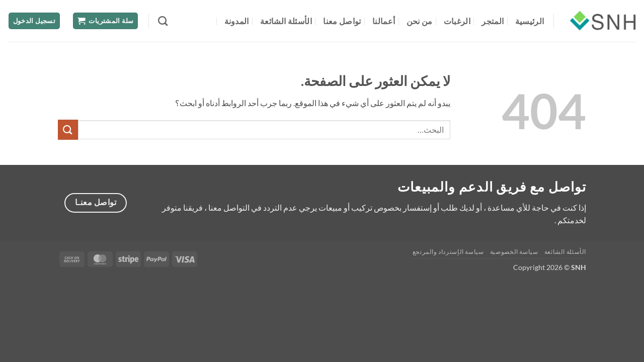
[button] (106, 21)
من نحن (420, 21)
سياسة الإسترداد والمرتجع (448, 252)
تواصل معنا (342, 21)
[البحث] (163, 21)
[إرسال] (68, 129)
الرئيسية (530, 21)
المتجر (493, 21)
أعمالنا (384, 21)
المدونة (237, 21)
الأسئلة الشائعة (286, 21)
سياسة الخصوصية (514, 252)
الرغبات (457, 21)
